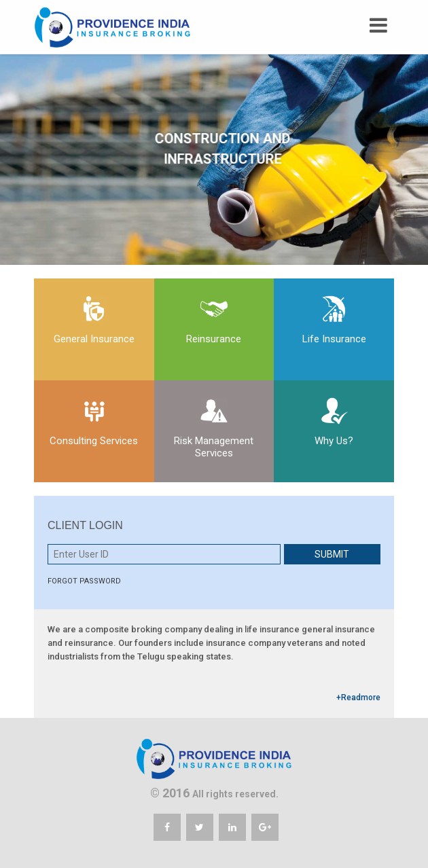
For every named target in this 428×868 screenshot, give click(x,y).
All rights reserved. (235, 794)
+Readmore (358, 698)
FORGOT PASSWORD (84, 581)
